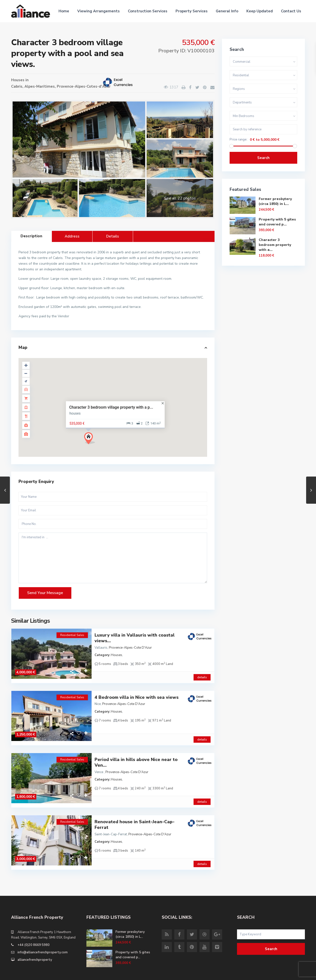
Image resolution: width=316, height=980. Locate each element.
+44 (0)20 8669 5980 (34, 928)
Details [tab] (113, 236)
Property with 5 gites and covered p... (277, 222)
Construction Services (148, 11)
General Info (227, 11)
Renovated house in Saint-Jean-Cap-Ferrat (135, 812)
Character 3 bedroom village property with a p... (111, 407)
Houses (18, 80)
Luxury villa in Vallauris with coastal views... (135, 638)
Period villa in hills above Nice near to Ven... (136, 754)
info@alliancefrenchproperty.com (43, 936)
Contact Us (291, 11)
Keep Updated (260, 11)
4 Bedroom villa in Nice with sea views (137, 693)
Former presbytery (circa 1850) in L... (275, 201)
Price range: (238, 140)
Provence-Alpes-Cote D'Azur (130, 648)
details (202, 673)
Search (263, 158)
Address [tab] (72, 236)
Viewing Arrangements (99, 11)
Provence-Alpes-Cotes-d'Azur (84, 86)
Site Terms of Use (291, 973)
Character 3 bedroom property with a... (275, 245)
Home (64, 11)
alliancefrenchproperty (35, 943)
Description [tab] (31, 236)
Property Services (192, 11)
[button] (91, 440)
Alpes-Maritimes (40, 86)
